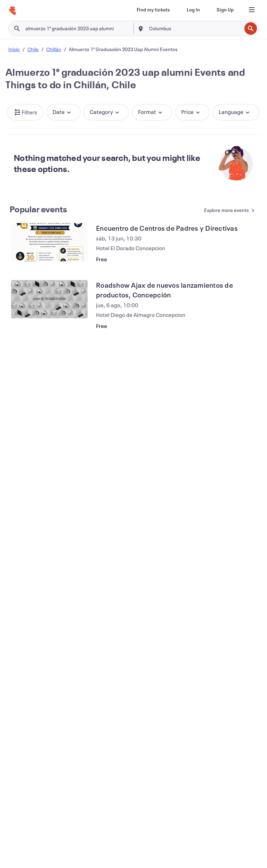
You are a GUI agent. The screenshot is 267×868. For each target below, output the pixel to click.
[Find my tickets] (153, 10)
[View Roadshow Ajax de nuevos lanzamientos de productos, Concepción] (49, 299)
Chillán (54, 49)
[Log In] (193, 10)
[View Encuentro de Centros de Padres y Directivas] (49, 242)
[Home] (13, 11)
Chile (33, 49)
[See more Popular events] (226, 211)
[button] (25, 112)
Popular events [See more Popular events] (39, 209)
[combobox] (195, 28)
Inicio (14, 49)
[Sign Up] (225, 10)
